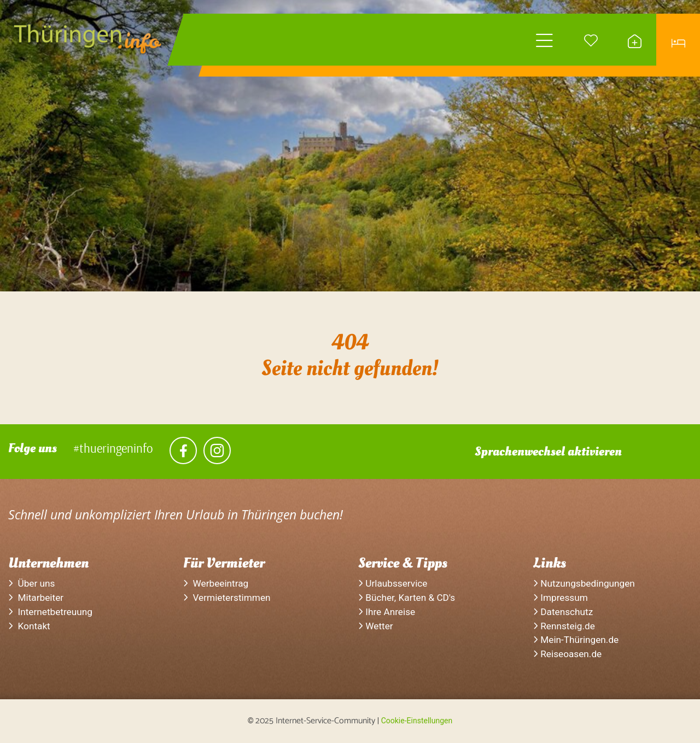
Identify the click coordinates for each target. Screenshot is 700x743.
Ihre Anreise (387, 612)
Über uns (31, 583)
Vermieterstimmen (227, 598)
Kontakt (29, 626)
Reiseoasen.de (567, 654)
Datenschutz (563, 612)
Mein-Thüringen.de (576, 640)
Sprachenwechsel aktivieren (548, 452)
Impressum (561, 598)
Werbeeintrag (216, 583)
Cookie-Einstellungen (417, 721)
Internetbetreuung (50, 612)
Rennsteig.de (564, 626)
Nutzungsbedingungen (584, 583)
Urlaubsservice (393, 583)
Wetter (376, 626)
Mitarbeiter (36, 598)
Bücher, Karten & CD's (407, 598)
